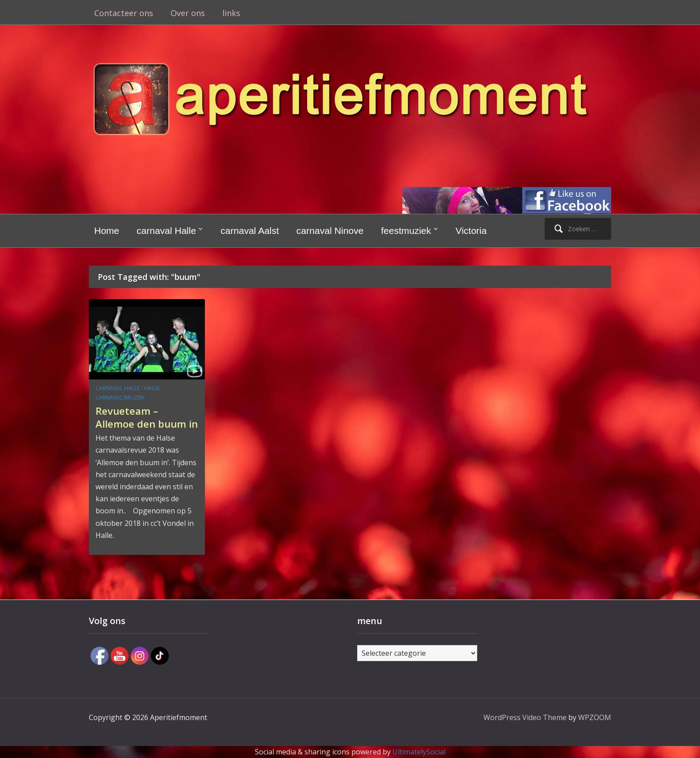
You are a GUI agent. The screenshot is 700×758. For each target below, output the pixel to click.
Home (107, 231)
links (231, 13)
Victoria (471, 231)
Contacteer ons (124, 13)
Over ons (188, 13)
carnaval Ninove (330, 231)
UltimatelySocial (419, 752)
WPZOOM (595, 717)
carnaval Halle (166, 231)
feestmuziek (406, 231)
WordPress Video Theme (525, 717)
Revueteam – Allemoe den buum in (147, 417)
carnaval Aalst (250, 231)
